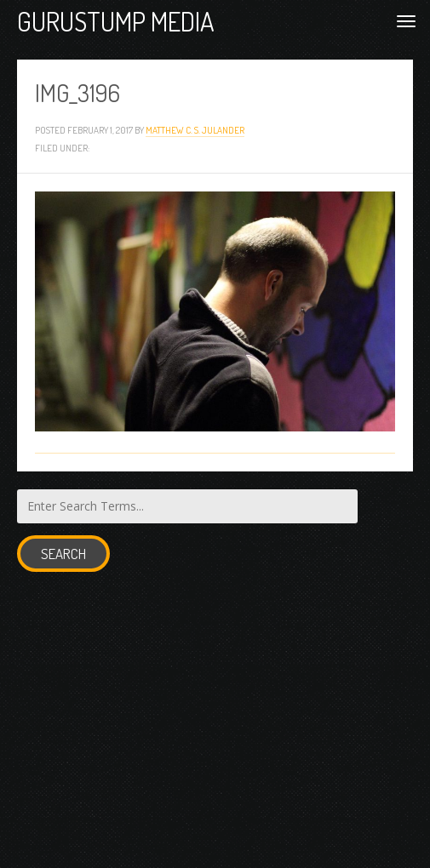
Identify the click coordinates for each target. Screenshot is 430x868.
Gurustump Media (116, 21)
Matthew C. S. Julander (195, 130)
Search (63, 554)
